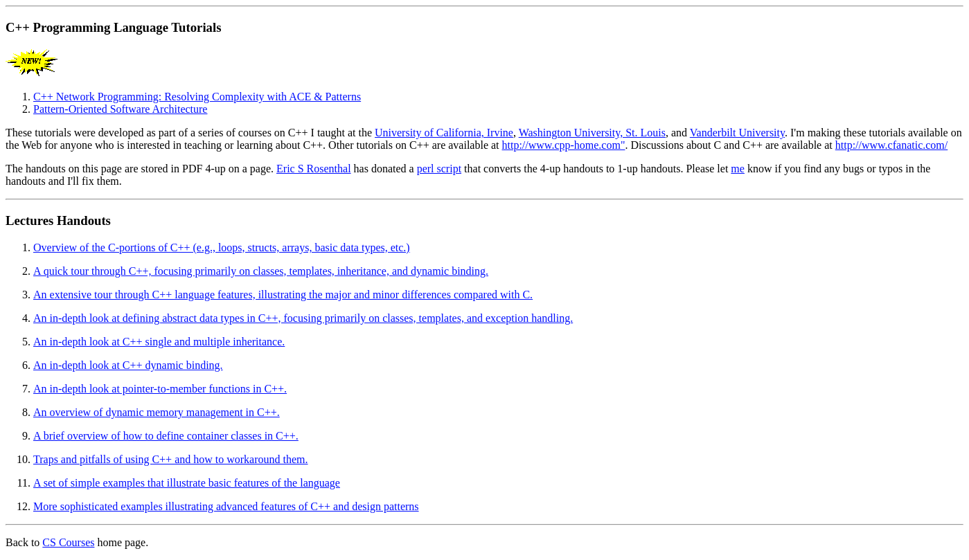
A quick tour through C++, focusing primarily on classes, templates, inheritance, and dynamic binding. (261, 271)
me (738, 169)
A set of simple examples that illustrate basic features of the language (187, 483)
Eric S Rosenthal (314, 169)
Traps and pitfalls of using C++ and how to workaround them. (171, 459)
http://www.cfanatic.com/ (891, 145)
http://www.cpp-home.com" (564, 145)
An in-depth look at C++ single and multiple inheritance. (159, 342)
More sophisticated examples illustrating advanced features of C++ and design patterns (226, 506)
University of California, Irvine (444, 133)
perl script (439, 169)
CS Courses (68, 542)
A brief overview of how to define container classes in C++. (166, 436)
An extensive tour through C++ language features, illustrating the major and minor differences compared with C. (283, 295)
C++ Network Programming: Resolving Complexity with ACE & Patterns (197, 97)
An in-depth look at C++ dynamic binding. (128, 365)
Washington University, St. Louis (592, 133)
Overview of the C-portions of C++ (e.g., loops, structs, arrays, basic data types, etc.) (222, 247)
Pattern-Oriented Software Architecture (120, 109)
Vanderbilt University (737, 133)
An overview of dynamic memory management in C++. (157, 412)
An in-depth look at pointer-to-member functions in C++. (160, 389)
